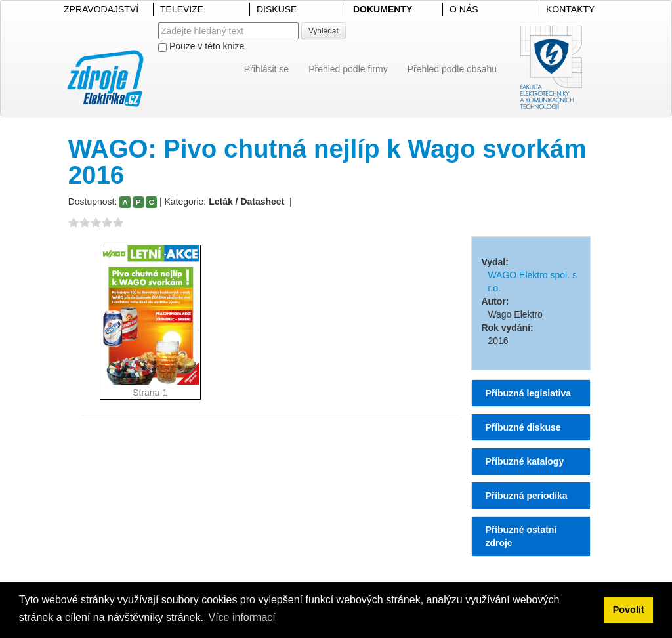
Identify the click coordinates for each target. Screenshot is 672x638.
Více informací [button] (241, 617)
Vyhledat (324, 31)
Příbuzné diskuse (523, 427)
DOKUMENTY (383, 9)
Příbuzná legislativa (528, 393)
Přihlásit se (266, 69)
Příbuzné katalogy (524, 461)
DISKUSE (277, 9)
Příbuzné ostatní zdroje (521, 536)
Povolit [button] (629, 610)
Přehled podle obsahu (452, 69)
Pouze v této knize (201, 46)
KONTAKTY (570, 9)
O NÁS (464, 9)
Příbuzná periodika (526, 496)
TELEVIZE (182, 9)
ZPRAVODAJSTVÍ (101, 9)
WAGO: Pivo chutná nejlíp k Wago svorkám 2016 (327, 162)
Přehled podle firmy (348, 69)
